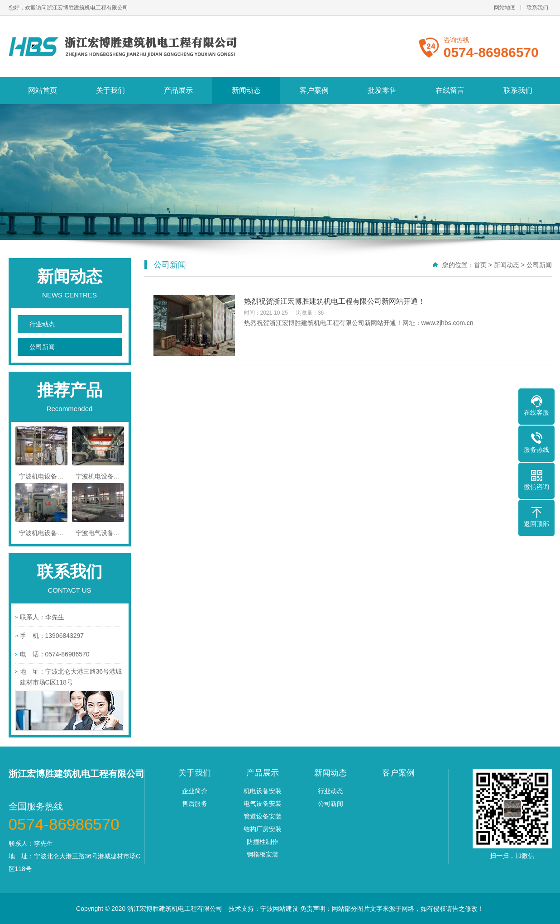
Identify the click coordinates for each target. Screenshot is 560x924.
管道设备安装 (263, 816)
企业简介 (195, 791)
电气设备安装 (263, 804)
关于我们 (110, 90)
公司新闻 (42, 347)
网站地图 (505, 8)
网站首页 (43, 90)
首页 (480, 265)
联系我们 (537, 8)
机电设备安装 (263, 791)
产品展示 (178, 90)
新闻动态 (246, 90)
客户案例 (314, 90)
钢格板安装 (263, 854)
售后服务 (195, 804)
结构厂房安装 (263, 829)
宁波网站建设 (279, 909)
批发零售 (382, 90)
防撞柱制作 (263, 842)
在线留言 (450, 90)
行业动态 (42, 324)
